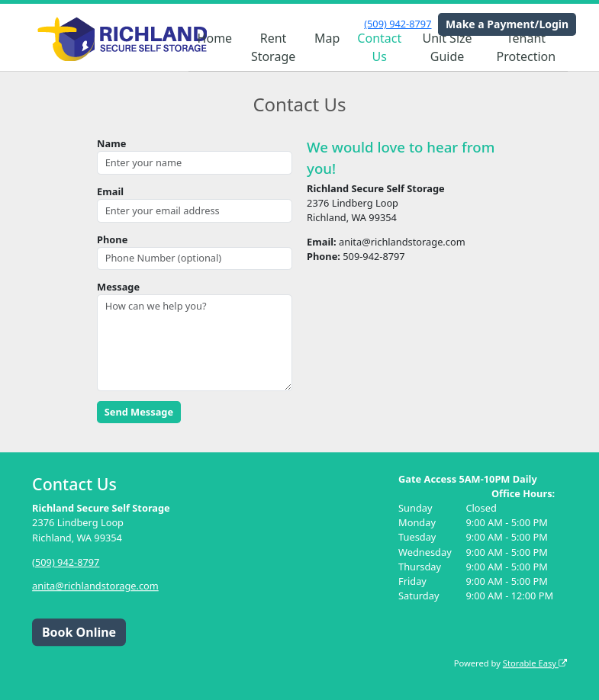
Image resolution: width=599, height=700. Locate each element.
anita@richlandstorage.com (95, 586)
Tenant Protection (527, 47)
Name (111, 143)
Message (118, 287)
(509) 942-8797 (398, 24)
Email (110, 191)
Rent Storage (273, 47)
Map (327, 38)
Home (215, 38)
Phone (112, 239)
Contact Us (379, 47)
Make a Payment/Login (507, 24)
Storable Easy (535, 663)
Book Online (79, 632)
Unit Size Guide (447, 47)
